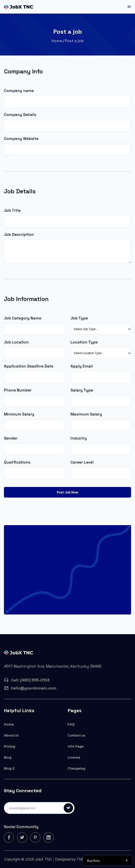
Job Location (16, 342)
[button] (129, 7)
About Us (11, 735)
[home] (19, 7)
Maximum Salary (86, 414)
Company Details (20, 115)
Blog (8, 757)
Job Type (79, 318)
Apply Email (82, 366)
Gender (11, 438)
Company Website (21, 139)
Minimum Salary (19, 414)
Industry (79, 438)
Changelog (76, 769)
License (74, 757)
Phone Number (18, 390)
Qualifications (17, 462)
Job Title (12, 210)
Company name (19, 91)
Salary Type (82, 390)
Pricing (10, 746)
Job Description (19, 234)
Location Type (84, 342)
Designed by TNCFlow (74, 859)
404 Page (76, 746)
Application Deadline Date (29, 366)
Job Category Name (23, 318)
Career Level (82, 462)
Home (57, 41)
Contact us (76, 735)
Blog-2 (9, 769)
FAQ (71, 724)
